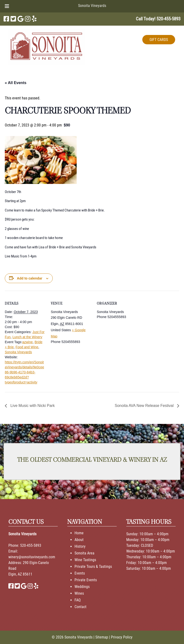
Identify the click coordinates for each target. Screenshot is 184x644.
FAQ (78, 600)
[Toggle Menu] (7, 6)
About (79, 540)
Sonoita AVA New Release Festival (145, 406)
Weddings (82, 587)
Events (80, 573)
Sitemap (102, 637)
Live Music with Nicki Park (32, 406)
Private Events (86, 580)
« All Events (16, 83)
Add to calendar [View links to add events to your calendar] (30, 278)
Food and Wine (27, 347)
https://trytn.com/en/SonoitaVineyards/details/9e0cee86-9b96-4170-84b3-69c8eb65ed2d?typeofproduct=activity (24, 372)
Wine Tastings (85, 560)
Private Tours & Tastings (93, 567)
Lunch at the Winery (27, 337)
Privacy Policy (122, 637)
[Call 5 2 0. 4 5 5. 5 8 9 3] (168, 19)
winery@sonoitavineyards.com (32, 557)
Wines (79, 593)
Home (79, 533)
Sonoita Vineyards (92, 6)
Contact (80, 607)
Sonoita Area (84, 553)
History (80, 546)
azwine (28, 342)
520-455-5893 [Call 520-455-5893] (31, 545)
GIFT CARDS (159, 40)
